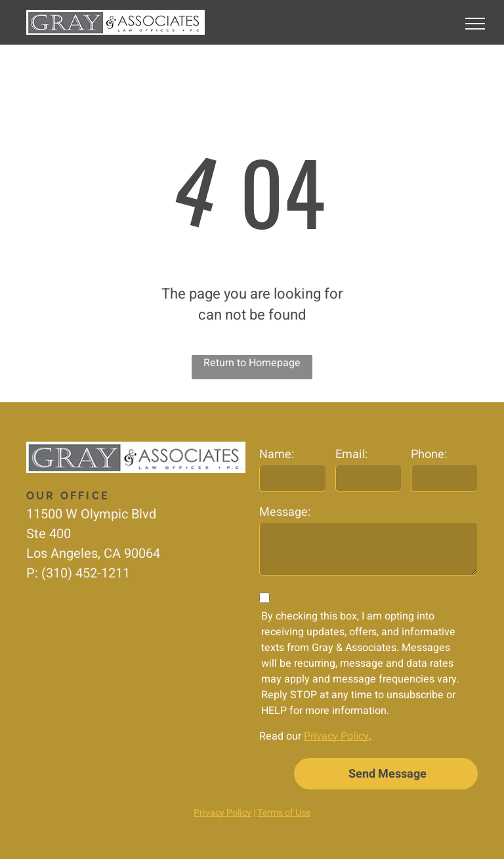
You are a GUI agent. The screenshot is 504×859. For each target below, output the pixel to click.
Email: (351, 454)
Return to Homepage (252, 363)
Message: (285, 512)
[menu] (475, 24)
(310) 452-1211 (86, 573)
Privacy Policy (336, 736)
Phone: (429, 454)
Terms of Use (284, 813)
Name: (277, 454)
